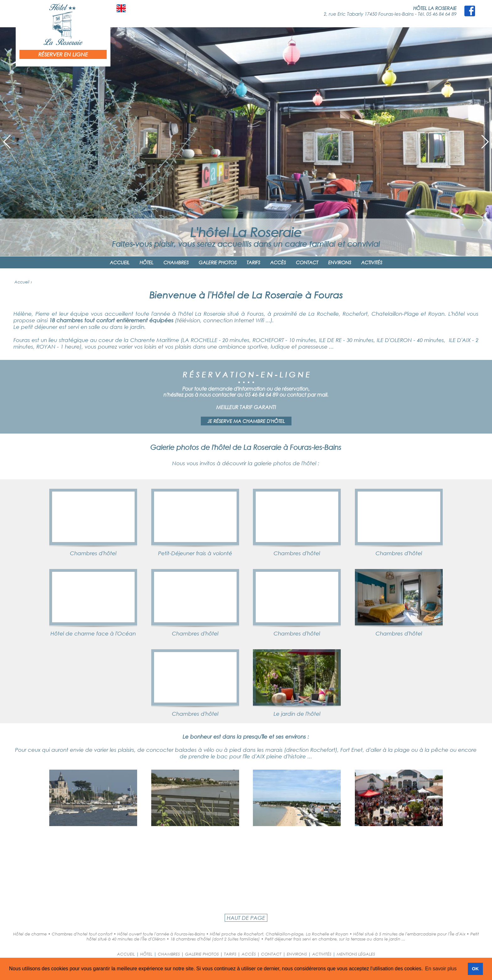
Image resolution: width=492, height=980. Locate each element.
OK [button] (475, 969)
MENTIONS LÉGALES (356, 954)
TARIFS (253, 262)
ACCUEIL (120, 262)
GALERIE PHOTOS (218, 262)
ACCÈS (278, 262)
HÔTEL (147, 262)
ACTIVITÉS (372, 262)
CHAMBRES (176, 262)
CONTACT (307, 262)
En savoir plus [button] (441, 969)
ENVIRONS (340, 262)
